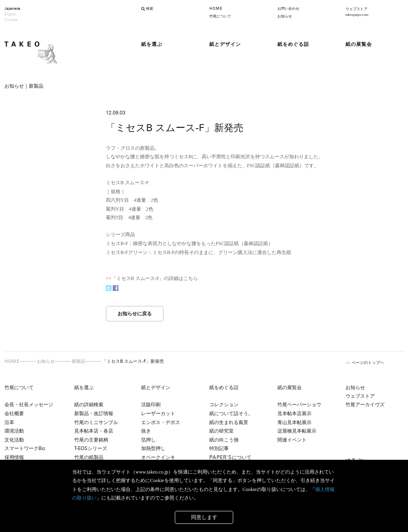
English (10, 14)
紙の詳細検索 (89, 405)
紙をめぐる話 (224, 388)
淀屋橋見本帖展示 (297, 431)
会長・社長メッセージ (29, 405)
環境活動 (14, 431)
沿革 (9, 422)
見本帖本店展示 (294, 414)
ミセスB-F (117, 243)
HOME (216, 9)
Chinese (11, 20)
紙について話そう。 (231, 414)
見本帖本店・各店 (94, 431)
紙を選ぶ (84, 388)
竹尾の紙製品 (89, 457)
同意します (204, 517)
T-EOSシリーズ (91, 448)
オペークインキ (158, 457)
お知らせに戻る (135, 314)
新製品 (78, 361)
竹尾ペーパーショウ (299, 405)
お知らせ (285, 16)
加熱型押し (153, 448)
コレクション (224, 405)
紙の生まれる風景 (229, 422)
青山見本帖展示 (294, 422)
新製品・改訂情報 (94, 414)
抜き (146, 431)
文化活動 (14, 440)
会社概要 (14, 414)
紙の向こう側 (224, 440)
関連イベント (292, 440)
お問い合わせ (288, 9)
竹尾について (220, 16)
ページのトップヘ (368, 363)
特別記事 (219, 448)
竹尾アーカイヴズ (365, 405)
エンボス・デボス (161, 422)
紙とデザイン (156, 388)
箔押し (148, 440)
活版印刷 (151, 405)
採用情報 (14, 457)
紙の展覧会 (290, 388)
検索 (150, 9)
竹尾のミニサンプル (96, 422)
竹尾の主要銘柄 (91, 440)
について (230, 457)
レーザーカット (158, 414)
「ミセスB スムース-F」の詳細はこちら (155, 278)
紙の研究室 (221, 431)
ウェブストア (360, 396)
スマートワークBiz (25, 448)
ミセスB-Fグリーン (127, 252)
